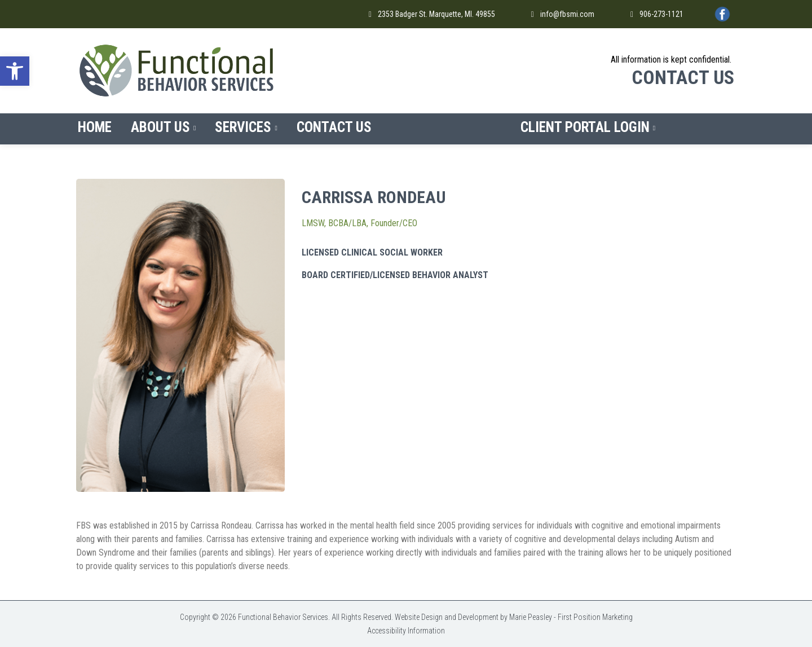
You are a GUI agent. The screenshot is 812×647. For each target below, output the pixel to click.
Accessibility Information (406, 631)
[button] (15, 71)
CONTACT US (683, 77)
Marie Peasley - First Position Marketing (571, 617)
